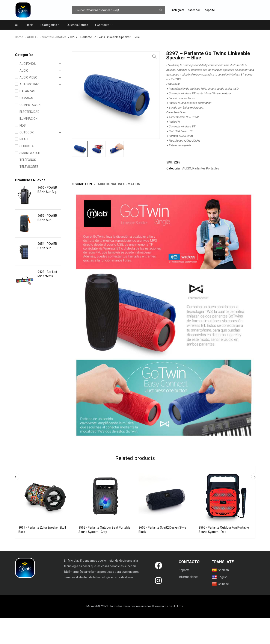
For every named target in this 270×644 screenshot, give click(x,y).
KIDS (23, 125)
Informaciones (189, 577)
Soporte (184, 570)
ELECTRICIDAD (29, 112)
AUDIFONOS (28, 64)
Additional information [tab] (120, 184)
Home (19, 37)
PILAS (24, 139)
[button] (154, 57)
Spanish (220, 570)
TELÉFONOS (28, 160)
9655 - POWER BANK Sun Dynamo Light (47, 218)
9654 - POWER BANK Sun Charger (47, 246)
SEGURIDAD (28, 146)
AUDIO (31, 37)
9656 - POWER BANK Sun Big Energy (47, 190)
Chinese (220, 584)
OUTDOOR (27, 132)
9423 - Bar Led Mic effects (47, 274)
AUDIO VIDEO (28, 77)
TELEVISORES (29, 167)
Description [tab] (82, 184)
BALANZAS (27, 91)
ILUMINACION (29, 119)
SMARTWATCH (30, 153)
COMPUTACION (30, 105)
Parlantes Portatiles (53, 37)
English (220, 577)
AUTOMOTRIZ (29, 84)
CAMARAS (27, 98)
